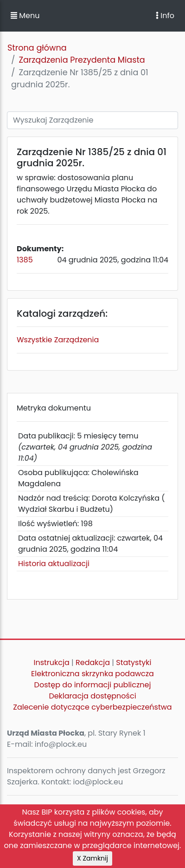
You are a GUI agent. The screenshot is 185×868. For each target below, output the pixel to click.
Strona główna (37, 48)
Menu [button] (25, 16)
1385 (25, 260)
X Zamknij (92, 858)
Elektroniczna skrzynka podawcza (92, 674)
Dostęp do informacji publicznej (93, 685)
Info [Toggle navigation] (165, 16)
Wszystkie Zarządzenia (58, 340)
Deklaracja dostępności (92, 696)
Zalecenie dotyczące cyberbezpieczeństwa (92, 707)
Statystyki (134, 662)
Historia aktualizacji (54, 564)
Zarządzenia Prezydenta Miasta (82, 60)
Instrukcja (52, 662)
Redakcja (93, 662)
